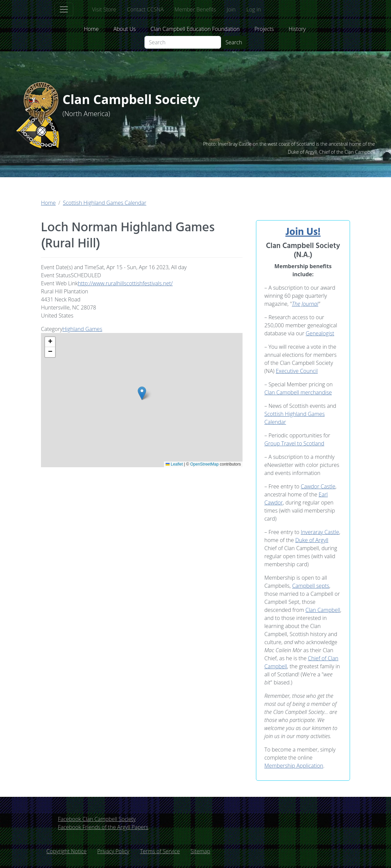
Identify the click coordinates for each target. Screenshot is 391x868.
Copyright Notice (67, 851)
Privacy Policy (113, 851)
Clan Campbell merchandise (298, 392)
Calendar (275, 422)
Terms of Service (160, 851)
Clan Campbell (323, 610)
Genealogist (320, 333)
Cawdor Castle (318, 486)
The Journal (305, 304)
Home (91, 29)
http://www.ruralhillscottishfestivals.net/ (125, 283)
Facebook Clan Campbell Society (97, 819)
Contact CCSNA (145, 9)
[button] (142, 393)
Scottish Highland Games (295, 414)
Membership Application (294, 766)
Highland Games (82, 329)
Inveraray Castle (320, 532)
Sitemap (200, 851)
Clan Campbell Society (135, 100)
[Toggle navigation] (64, 9)
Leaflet (174, 464)
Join (231, 9)
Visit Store (104, 9)
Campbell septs (311, 586)
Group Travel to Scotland (294, 443)
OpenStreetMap (204, 464)
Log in (253, 9)
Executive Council (297, 371)
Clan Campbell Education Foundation (195, 29)
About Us (125, 29)
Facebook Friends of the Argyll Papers (103, 827)
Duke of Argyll (312, 540)
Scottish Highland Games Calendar (104, 203)
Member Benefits (195, 9)
